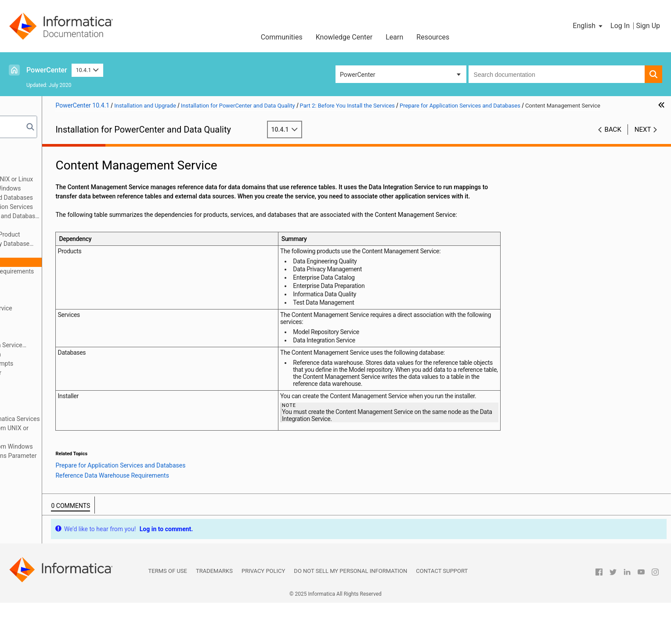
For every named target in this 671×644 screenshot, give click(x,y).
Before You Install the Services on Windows (87, 188)
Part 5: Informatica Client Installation (65, 400)
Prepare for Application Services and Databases (93, 198)
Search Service (57, 336)
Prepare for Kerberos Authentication (77, 354)
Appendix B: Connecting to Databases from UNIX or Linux (85, 433)
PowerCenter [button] (357, 75)
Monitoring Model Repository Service (87, 308)
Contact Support (442, 613)
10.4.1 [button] (87, 70)
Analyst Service (58, 253)
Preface (25, 151)
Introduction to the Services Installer (77, 373)
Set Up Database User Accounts (80, 225)
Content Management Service (77, 262)
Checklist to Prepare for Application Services (97, 207)
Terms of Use (168, 613)
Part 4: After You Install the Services (63, 391)
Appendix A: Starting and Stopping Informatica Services (90, 419)
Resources (433, 37)
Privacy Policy (263, 613)
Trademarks (214, 613)
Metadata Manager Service (74, 290)
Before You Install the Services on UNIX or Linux (93, 179)
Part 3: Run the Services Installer (59, 382)
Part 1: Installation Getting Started (61, 161)
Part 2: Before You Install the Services (66, 170)
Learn (394, 37)
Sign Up (648, 26)
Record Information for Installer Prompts (83, 363)
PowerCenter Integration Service (81, 317)
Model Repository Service (71, 299)
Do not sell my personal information (350, 613)
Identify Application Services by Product (91, 234)
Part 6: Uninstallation (43, 410)
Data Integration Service (69, 281)
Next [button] (643, 139)
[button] (588, 26)
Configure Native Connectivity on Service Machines (88, 346)
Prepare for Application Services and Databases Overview (102, 216)
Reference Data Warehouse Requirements (102, 271)
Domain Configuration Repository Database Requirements (92, 244)
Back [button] (613, 139)
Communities (282, 37)
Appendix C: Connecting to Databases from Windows (87, 446)
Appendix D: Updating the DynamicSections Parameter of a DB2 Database (88, 460)
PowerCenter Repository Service (81, 327)
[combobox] (557, 74)
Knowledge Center (344, 37)
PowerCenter (47, 70)
